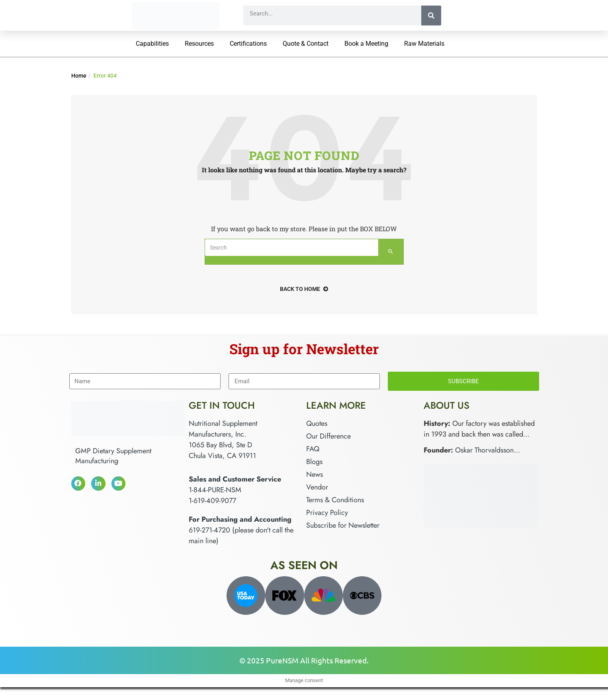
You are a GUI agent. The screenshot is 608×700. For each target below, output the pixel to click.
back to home (304, 289)
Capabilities (152, 44)
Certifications (248, 44)
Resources (199, 44)
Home (79, 76)
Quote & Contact (306, 44)
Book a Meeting (366, 44)
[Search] (431, 16)
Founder (437, 450)
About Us (447, 405)
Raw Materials (424, 44)
